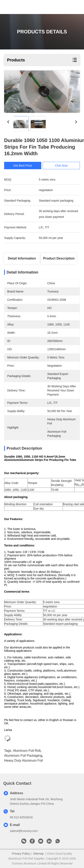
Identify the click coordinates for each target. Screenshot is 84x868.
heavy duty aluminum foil (24, 761)
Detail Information (22, 258)
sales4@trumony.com (24, 831)
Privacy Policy (21, 854)
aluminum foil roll (27, 751)
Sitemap (38, 854)
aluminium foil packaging (23, 756)
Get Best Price (24, 166)
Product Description (59, 258)
